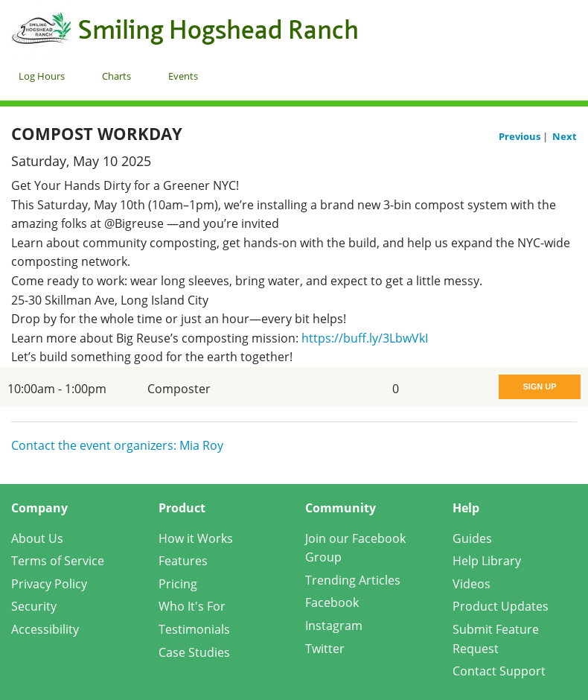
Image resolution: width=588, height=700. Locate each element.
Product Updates (501, 606)
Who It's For (192, 606)
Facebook (332, 602)
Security (34, 606)
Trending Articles (353, 580)
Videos (472, 584)
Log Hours (42, 76)
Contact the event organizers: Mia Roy (117, 445)
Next (565, 136)
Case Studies (194, 652)
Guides (472, 538)
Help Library (487, 561)
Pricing (178, 584)
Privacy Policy (49, 584)
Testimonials (194, 629)
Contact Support (499, 671)
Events (183, 76)
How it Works (196, 538)
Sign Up (539, 386)
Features (183, 561)
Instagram (334, 626)
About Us (37, 538)
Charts (116, 76)
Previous (521, 136)
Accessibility (45, 629)
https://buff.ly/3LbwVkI (365, 338)
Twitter (325, 649)
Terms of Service (58, 561)
